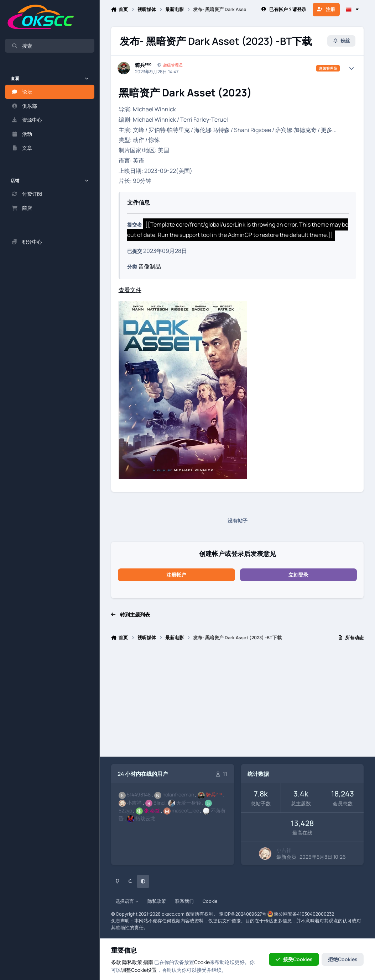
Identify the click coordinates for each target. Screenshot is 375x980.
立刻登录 (298, 575)
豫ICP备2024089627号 (243, 914)
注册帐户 (176, 575)
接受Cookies (294, 959)
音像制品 (150, 266)
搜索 (22, 46)
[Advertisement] (238, 702)
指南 (148, 962)
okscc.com (173, 914)
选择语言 (127, 901)
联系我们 (184, 901)
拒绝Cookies (343, 959)
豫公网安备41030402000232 (304, 914)
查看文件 (130, 290)
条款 (116, 962)
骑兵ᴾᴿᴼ (143, 65)
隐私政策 (157, 901)
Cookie (210, 901)
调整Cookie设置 (139, 970)
